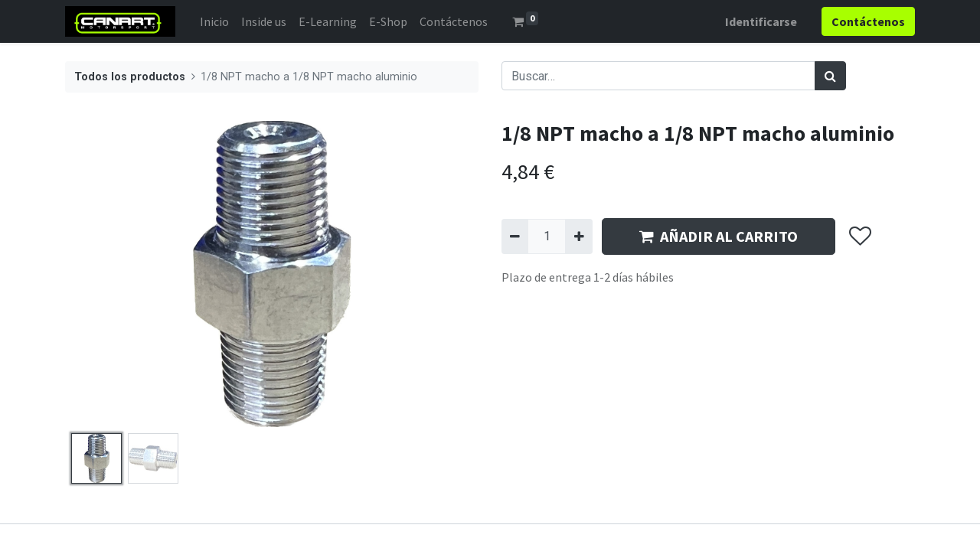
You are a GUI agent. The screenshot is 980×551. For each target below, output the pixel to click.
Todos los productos (130, 77)
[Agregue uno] (578, 236)
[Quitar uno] (515, 236)
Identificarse (761, 21)
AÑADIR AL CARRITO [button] (719, 236)
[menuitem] (214, 21)
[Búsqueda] (830, 76)
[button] (859, 236)
